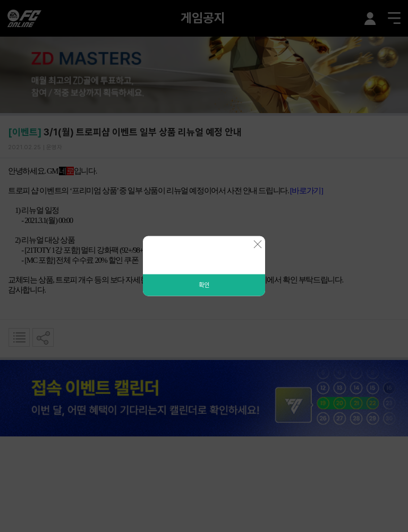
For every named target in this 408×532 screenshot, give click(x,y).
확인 (204, 285)
